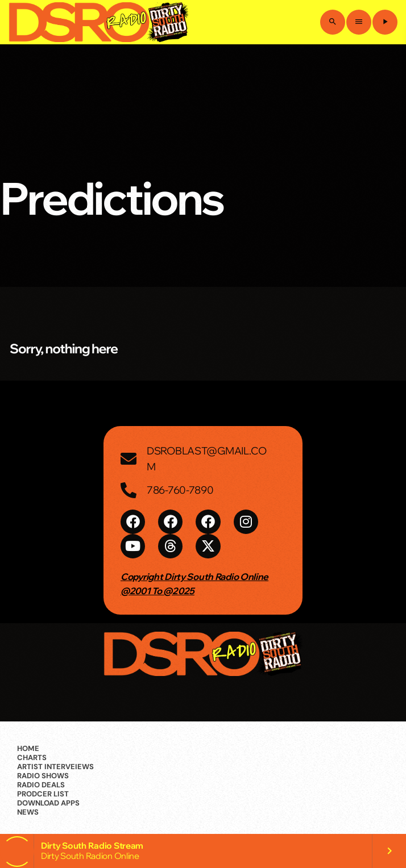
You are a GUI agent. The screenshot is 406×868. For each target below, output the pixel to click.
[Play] (385, 22)
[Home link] (98, 22)
